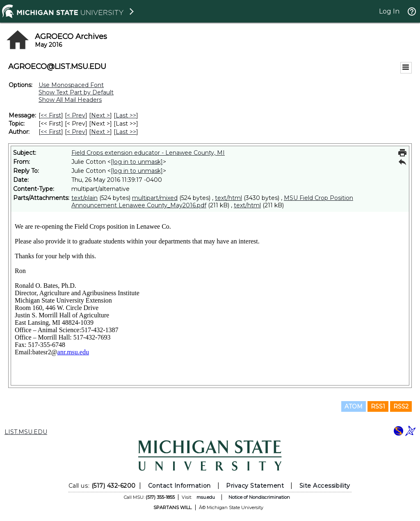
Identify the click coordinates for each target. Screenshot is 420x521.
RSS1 (378, 406)
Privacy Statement (255, 486)
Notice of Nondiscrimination (259, 497)
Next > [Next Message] (100, 115)
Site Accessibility (325, 486)
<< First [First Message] (51, 115)
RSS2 (401, 406)
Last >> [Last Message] (126, 115)
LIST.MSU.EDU (26, 432)
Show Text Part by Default (76, 92)
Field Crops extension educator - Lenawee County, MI (148, 153)
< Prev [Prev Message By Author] (76, 132)
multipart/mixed (155, 198)
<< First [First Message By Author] (51, 132)
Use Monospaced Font (71, 85)
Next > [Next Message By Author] (100, 132)
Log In (389, 11)
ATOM (354, 406)
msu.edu (206, 497)
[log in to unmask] (137, 162)
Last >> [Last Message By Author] (126, 132)
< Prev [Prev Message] (76, 115)
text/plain (84, 198)
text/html (228, 198)
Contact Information (179, 486)
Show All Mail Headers (70, 100)
